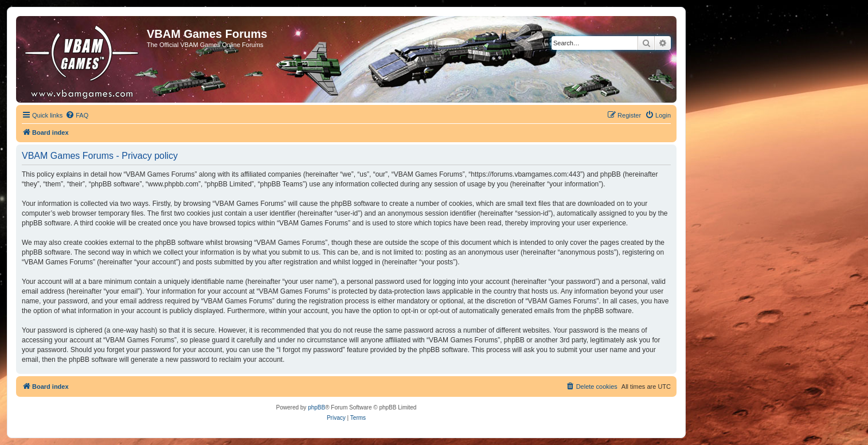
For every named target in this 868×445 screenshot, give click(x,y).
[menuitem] (77, 115)
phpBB (316, 407)
